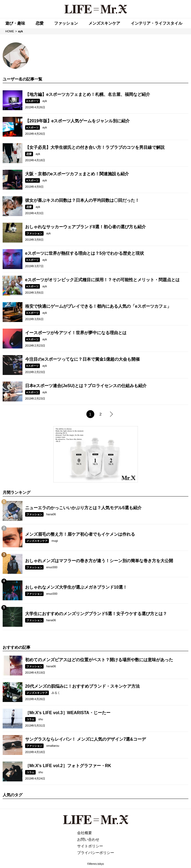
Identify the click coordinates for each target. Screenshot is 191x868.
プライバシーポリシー (96, 853)
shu (41, 719)
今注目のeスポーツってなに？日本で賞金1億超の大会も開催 (82, 359)
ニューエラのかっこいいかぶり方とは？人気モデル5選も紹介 (83, 508)
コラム (30, 719)
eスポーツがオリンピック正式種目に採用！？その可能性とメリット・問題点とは (102, 280)
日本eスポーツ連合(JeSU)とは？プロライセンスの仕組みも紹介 (86, 386)
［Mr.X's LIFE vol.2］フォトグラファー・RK (68, 766)
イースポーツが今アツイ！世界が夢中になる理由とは (76, 333)
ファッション (34, 233)
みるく (56, 693)
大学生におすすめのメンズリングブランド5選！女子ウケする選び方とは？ (96, 614)
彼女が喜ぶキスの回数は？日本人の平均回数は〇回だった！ (82, 200)
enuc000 (52, 567)
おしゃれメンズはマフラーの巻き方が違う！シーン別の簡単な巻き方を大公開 (99, 561)
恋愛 (29, 154)
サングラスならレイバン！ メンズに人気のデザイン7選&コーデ (85, 739)
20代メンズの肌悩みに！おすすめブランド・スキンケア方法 (82, 686)
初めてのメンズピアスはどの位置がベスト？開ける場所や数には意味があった (99, 660)
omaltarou (53, 746)
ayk (45, 101)
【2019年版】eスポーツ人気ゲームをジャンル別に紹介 (78, 121)
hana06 (51, 514)
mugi (55, 541)
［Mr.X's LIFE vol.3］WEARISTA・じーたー (68, 713)
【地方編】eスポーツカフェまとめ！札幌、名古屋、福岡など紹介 (88, 94)
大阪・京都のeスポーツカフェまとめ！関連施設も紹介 (77, 174)
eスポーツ (32, 101)
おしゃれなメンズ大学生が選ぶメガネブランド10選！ (76, 587)
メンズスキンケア (37, 541)
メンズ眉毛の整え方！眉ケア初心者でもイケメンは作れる (80, 534)
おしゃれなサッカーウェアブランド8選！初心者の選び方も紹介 (85, 227)
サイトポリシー (90, 846)
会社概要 (85, 833)
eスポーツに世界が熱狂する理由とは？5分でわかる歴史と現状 (85, 253)
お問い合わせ (88, 839)
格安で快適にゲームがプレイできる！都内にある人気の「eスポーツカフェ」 (98, 306)
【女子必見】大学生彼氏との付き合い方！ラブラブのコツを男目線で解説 (95, 147)
